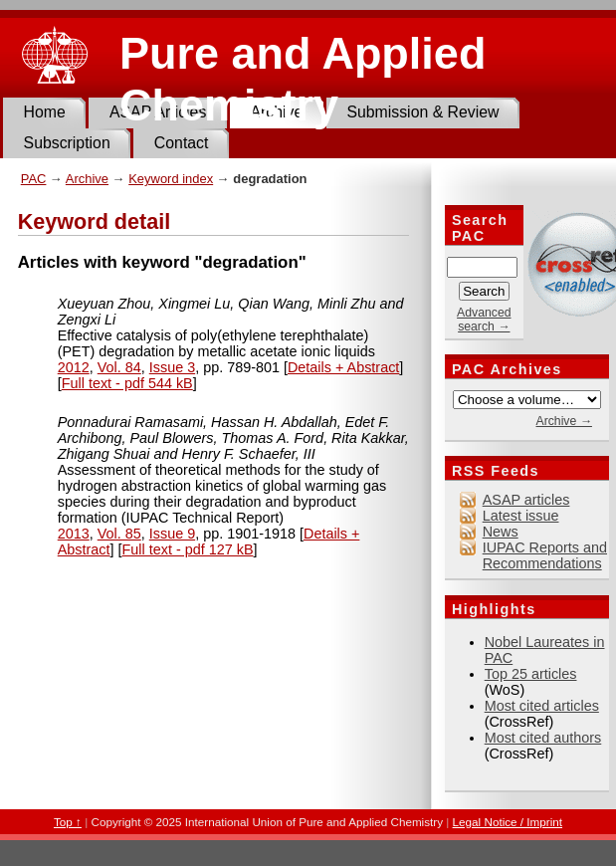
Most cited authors (543, 738)
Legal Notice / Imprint (508, 822)
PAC (34, 179)
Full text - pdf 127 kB (188, 549)
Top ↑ (68, 822)
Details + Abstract (343, 367)
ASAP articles (526, 500)
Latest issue (521, 516)
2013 (74, 534)
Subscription (67, 143)
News (501, 532)
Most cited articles (542, 706)
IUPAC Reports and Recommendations (545, 555)
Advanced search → (484, 320)
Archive (87, 179)
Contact (182, 143)
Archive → (563, 421)
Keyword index (171, 179)
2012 (74, 367)
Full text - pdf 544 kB (127, 383)
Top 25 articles (531, 674)
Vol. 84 (119, 367)
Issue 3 (172, 367)
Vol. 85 (119, 534)
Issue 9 (172, 534)
